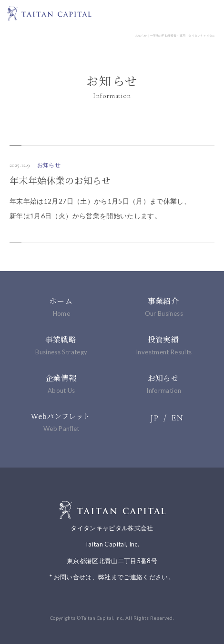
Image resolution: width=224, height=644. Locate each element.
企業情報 (61, 384)
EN (178, 418)
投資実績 (163, 345)
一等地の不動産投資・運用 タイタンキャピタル (49, 13)
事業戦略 (61, 345)
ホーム (61, 307)
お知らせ (163, 384)
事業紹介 (163, 307)
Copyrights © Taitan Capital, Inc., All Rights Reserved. (112, 618)
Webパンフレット (61, 422)
